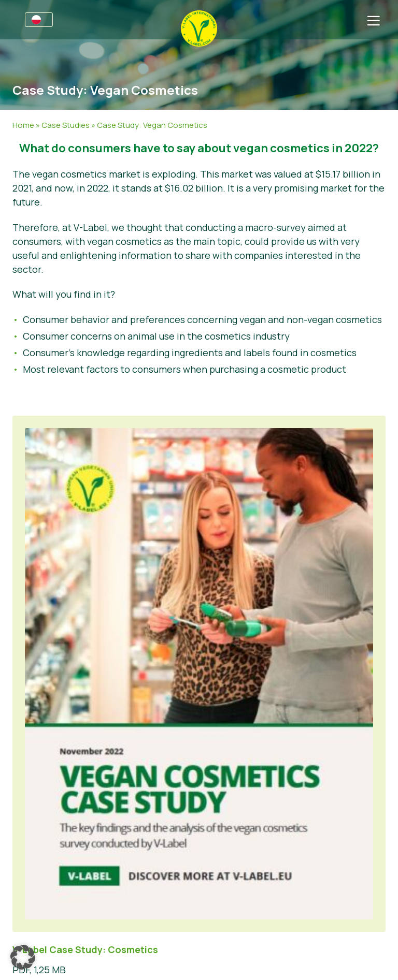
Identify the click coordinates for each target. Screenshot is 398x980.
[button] (23, 957)
